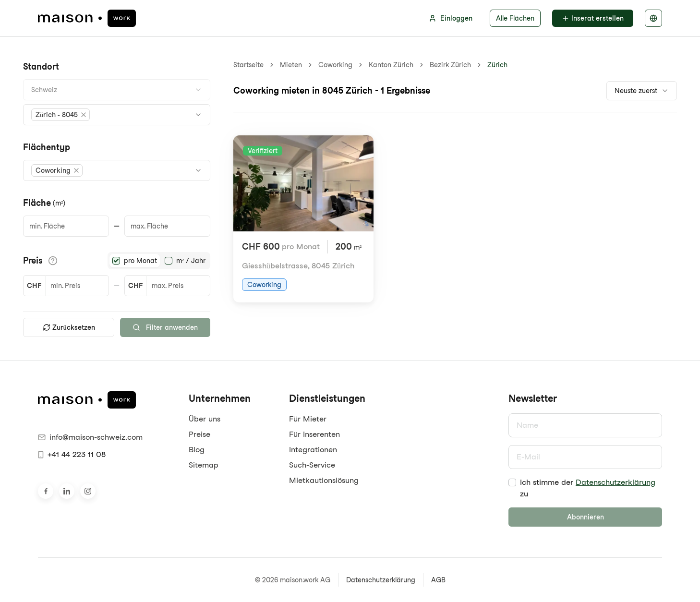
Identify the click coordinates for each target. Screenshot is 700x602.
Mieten (291, 65)
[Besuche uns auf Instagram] (88, 491)
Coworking (335, 65)
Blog (197, 450)
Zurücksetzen (69, 327)
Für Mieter (308, 419)
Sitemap (204, 465)
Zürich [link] (497, 65)
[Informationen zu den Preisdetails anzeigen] (53, 261)
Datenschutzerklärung (616, 482)
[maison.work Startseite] (87, 18)
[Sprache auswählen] (653, 18)
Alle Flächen (515, 18)
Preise (199, 434)
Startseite (248, 65)
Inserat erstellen (593, 18)
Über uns (205, 419)
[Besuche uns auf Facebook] (46, 491)
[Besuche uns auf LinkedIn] (67, 491)
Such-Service (312, 465)
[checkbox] (512, 482)
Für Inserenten (314, 434)
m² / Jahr (191, 261)
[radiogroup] (159, 261)
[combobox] (117, 90)
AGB (438, 580)
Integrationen (313, 450)
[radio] (116, 261)
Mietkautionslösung (324, 480)
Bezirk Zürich (450, 65)
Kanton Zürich (391, 65)
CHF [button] (34, 286)
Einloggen (451, 18)
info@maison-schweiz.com (90, 437)
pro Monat (140, 261)
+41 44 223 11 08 (72, 454)
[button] (60, 115)
